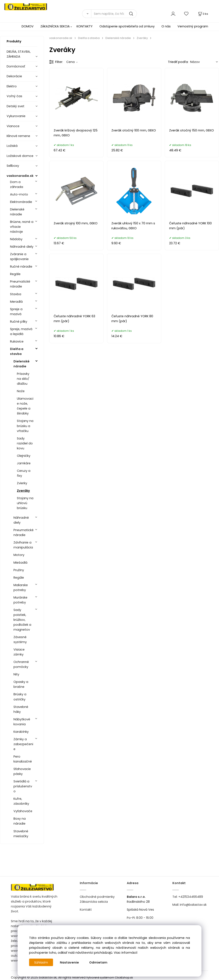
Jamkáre (24, 463)
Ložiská (12, 146)
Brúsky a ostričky (20, 697)
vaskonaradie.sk (20, 176)
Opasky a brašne (21, 684)
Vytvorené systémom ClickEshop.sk (109, 978)
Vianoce (13, 126)
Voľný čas (14, 96)
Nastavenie (70, 962)
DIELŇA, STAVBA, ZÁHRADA (19, 54)
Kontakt (86, 910)
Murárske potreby (20, 600)
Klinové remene (18, 136)
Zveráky (23, 491)
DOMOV (28, 26)
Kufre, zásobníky (21, 801)
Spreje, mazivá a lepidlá (21, 331)
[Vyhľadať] (87, 14)
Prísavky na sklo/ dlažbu (23, 379)
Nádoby (16, 239)
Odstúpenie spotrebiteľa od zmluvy (127, 26)
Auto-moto (19, 194)
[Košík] (203, 14)
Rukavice (17, 341)
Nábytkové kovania (22, 722)
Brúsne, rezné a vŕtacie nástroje (22, 227)
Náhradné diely (22, 247)
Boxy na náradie (20, 821)
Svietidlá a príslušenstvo (23, 786)
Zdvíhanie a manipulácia (23, 545)
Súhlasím (41, 962)
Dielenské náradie (17, 212)
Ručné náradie (21, 267)
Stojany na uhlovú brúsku (25, 503)
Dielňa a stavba (17, 351)
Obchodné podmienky (97, 897)
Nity (16, 674)
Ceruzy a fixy (24, 473)
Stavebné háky (21, 709)
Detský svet (16, 106)
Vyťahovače (23, 811)
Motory (19, 555)
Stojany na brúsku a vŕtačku (25, 426)
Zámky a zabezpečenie (23, 744)
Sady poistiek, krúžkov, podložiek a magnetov (22, 620)
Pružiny (19, 570)
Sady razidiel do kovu (25, 443)
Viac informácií (126, 953)
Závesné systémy (20, 640)
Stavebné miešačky (21, 834)
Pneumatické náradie (20, 284)
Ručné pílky (19, 322)
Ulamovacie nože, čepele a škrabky (25, 406)
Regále (15, 274)
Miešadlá (20, 563)
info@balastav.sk (193, 905)
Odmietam (99, 962)
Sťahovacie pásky (22, 771)
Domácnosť (16, 66)
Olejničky (24, 456)
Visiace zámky (19, 652)
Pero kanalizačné (23, 759)
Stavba (16, 294)
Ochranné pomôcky (21, 664)
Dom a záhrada (17, 184)
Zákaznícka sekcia (94, 902)
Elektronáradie (21, 202)
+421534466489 (191, 897)
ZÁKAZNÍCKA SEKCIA (55, 26)
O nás (166, 26)
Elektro (12, 86)
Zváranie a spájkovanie (19, 257)
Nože (21, 391)
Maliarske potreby (21, 588)
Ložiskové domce (20, 156)
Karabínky (21, 732)
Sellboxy (13, 166)
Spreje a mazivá (16, 312)
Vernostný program (193, 26)
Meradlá (16, 302)
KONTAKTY (85, 26)
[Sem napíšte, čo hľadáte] (114, 14)
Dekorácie (14, 76)
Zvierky (22, 483)
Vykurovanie (16, 116)
